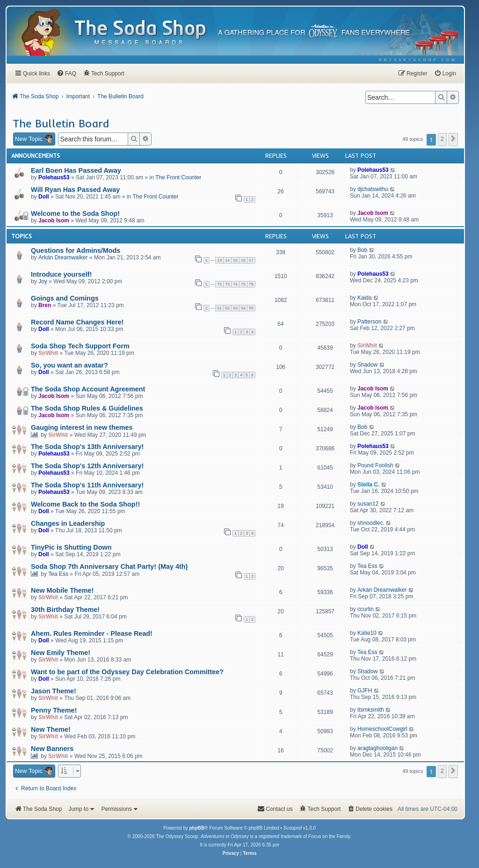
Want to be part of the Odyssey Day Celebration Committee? (127, 672)
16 (243, 260)
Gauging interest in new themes (82, 427)
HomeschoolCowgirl (382, 729)
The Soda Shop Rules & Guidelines (87, 408)
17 (251, 260)
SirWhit (48, 353)
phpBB (197, 828)
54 (243, 308)
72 (219, 284)
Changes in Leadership (68, 523)
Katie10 (367, 633)
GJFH (365, 691)
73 (227, 284)
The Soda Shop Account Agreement (88, 389)
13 (219, 260)
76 (251, 284)
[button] (453, 140)
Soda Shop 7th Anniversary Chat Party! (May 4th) (109, 566)
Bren (45, 305)
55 (251, 308)
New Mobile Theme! (62, 590)
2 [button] (442, 139)
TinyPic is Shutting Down (71, 547)
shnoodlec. (371, 523)
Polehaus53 (54, 177)
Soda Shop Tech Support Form (80, 346)
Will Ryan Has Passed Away (75, 190)
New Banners (52, 749)
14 (227, 260)
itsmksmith (371, 710)
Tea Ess (58, 574)
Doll (44, 197)
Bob (362, 250)
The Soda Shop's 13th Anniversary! (87, 447)
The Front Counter (178, 177)
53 (235, 308)
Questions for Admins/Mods (76, 250)
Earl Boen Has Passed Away (76, 170)
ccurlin (366, 609)
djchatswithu (373, 189)
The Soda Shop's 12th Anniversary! (87, 466)
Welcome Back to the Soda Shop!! (85, 504)
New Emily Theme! (61, 653)
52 (227, 308)
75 (243, 284)
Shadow (367, 365)
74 (235, 284)
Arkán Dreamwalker (63, 257)
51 (219, 308)
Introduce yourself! (61, 274)
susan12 (368, 504)
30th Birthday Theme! (65, 610)
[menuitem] (418, 60)
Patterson (369, 322)
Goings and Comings (65, 298)
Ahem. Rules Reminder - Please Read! (92, 633)
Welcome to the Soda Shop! (75, 213)
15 (235, 260)
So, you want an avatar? (69, 365)
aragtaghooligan (377, 748)
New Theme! (51, 729)
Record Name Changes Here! (77, 322)
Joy (43, 281)
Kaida (365, 298)
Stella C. (368, 485)
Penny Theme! (54, 710)
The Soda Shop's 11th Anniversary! (87, 485)
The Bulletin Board (61, 123)
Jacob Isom (54, 221)
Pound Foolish (375, 465)
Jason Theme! (54, 691)
